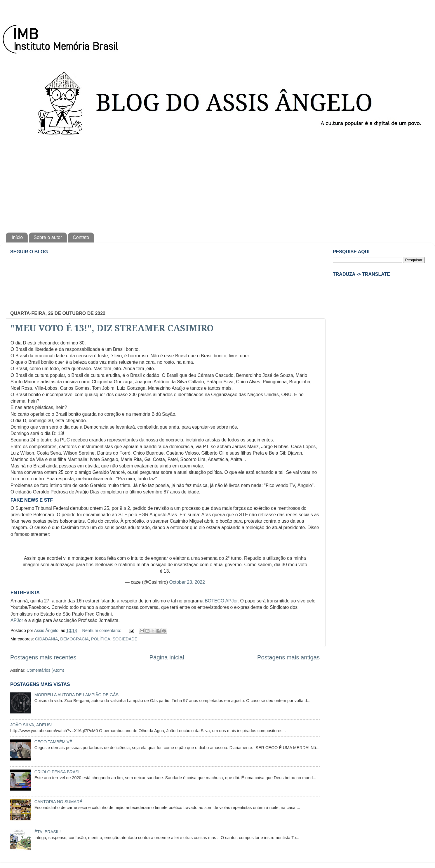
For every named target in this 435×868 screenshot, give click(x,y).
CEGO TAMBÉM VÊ (53, 742)
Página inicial (167, 657)
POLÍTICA (101, 639)
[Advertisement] (218, 183)
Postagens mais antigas (288, 657)
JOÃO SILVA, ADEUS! (31, 725)
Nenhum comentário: (102, 630)
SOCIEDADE (125, 639)
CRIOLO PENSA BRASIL (58, 772)
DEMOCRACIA (74, 639)
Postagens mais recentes (43, 657)
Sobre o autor (48, 237)
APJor (17, 620)
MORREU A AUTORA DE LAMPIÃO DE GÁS (76, 695)
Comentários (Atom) (45, 670)
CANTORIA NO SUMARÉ (58, 802)
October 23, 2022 (187, 582)
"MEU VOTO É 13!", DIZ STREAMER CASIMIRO (112, 328)
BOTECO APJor (221, 601)
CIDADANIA (46, 639)
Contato (81, 237)
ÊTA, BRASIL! (48, 832)
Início (17, 237)
